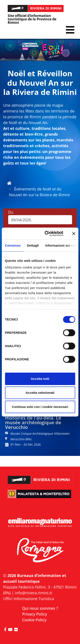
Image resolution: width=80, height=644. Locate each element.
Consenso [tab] (13, 245)
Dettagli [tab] (33, 245)
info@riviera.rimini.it (33, 593)
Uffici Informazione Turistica (29, 599)
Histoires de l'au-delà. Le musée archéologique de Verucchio (33, 422)
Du (11, 212)
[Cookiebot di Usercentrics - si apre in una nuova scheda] (47, 234)
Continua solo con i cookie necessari (40, 407)
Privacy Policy (35, 614)
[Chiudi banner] (74, 234)
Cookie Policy (34, 620)
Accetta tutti (40, 379)
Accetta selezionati (40, 393)
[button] (70, 30)
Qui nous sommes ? (40, 608)
